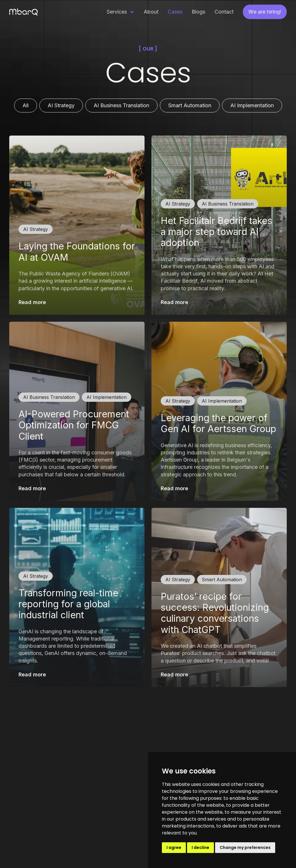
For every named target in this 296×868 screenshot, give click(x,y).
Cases (175, 12)
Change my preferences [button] (245, 847)
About (151, 12)
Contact (224, 12)
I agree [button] (174, 847)
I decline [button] (200, 847)
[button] (121, 12)
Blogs (198, 12)
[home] (24, 12)
